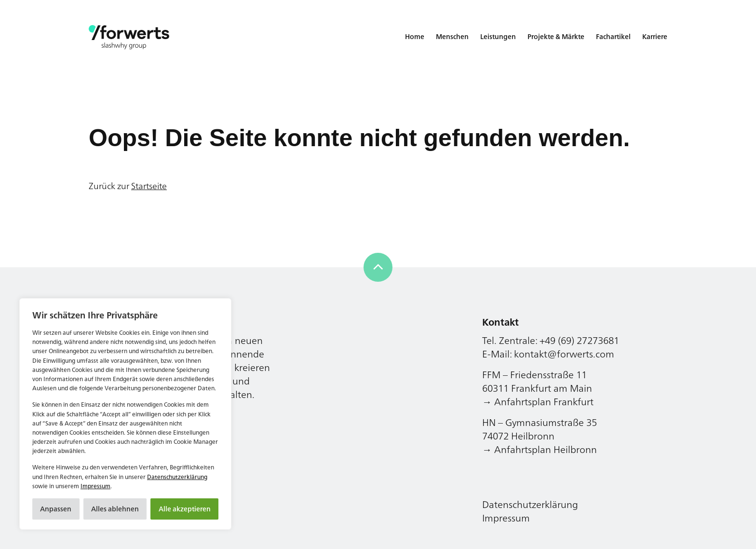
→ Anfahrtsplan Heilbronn (540, 449)
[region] (125, 414)
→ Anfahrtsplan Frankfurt (538, 402)
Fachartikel (613, 36)
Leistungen (498, 36)
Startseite (149, 186)
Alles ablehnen (115, 509)
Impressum (95, 486)
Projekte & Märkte (556, 36)
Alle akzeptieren (185, 509)
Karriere (655, 36)
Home (415, 36)
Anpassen (56, 509)
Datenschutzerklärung (177, 477)
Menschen (452, 36)
